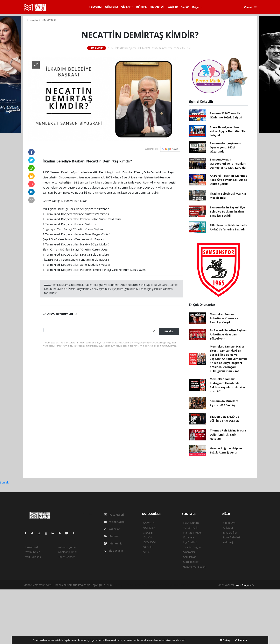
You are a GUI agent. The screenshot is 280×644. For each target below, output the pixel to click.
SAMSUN (95, 7)
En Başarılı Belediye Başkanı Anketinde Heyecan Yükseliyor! (229, 334)
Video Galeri (114, 522)
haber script (186, 585)
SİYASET (127, 7)
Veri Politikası (33, 557)
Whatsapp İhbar (67, 552)
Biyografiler (230, 532)
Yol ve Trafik (191, 528)
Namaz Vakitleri (193, 532)
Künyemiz (113, 543)
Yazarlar (112, 529)
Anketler (228, 528)
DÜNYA (141, 7)
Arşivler (111, 536)
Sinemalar (189, 552)
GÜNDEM (112, 7)
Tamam (241, 640)
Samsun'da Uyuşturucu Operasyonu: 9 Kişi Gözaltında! (225, 147)
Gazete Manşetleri (194, 567)
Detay (225, 640)
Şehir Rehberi (191, 562)
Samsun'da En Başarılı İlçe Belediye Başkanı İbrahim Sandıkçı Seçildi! (227, 211)
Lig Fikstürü (190, 542)
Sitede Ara (229, 523)
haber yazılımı (121, 585)
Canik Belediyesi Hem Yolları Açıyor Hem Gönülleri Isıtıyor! (229, 131)
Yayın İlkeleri (33, 552)
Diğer (196, 7)
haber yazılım (170, 585)
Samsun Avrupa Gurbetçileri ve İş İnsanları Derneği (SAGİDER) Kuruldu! (228, 164)
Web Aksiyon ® (245, 585)
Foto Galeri (114, 515)
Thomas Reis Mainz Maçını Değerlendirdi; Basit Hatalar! (228, 434)
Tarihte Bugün (192, 547)
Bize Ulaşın (113, 551)
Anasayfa (32, 20)
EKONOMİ (157, 7)
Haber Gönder (66, 557)
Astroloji (228, 542)
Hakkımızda (32, 547)
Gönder (169, 331)
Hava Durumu (192, 523)
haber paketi (138, 585)
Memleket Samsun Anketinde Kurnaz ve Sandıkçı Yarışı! (224, 318)
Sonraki (5, 482)
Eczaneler (189, 537)
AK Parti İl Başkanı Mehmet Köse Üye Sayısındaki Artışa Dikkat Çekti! (229, 180)
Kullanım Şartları (67, 547)
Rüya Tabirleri (231, 537)
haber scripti (154, 585)
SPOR (185, 7)
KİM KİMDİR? (49, 20)
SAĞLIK (173, 7)
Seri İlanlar (189, 557)
